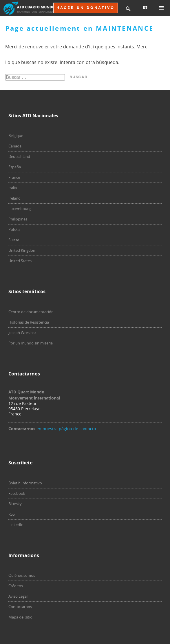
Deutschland (19, 156)
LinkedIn (16, 525)
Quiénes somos (22, 575)
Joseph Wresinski (23, 333)
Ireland (14, 198)
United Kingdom (22, 250)
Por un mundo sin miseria (31, 343)
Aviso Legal (18, 596)
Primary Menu (161, 8)
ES (145, 8)
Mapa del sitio (20, 617)
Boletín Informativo (25, 483)
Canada (15, 146)
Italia (13, 188)
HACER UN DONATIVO (86, 8)
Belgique (16, 136)
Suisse (14, 240)
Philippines (18, 219)
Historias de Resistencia (29, 322)
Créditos (16, 586)
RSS (12, 514)
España (15, 167)
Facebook (17, 493)
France (14, 177)
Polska (14, 229)
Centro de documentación (31, 312)
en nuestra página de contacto (66, 429)
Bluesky (15, 504)
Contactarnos (20, 607)
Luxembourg (20, 209)
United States (20, 261)
